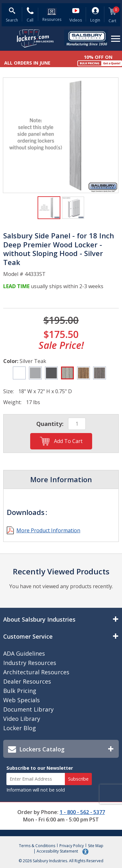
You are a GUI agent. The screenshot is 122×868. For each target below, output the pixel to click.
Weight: (12, 402)
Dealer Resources (27, 681)
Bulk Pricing (20, 691)
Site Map (96, 846)
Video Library (22, 719)
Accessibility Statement (58, 851)
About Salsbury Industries (39, 619)
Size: (9, 391)
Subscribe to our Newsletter (40, 768)
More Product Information (48, 530)
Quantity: (50, 424)
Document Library (28, 709)
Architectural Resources (36, 672)
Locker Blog (20, 728)
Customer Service (28, 636)
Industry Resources (30, 663)
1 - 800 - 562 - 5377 (82, 812)
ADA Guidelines (24, 653)
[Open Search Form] (12, 16)
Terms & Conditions (37, 846)
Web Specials (22, 700)
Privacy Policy (72, 846)
